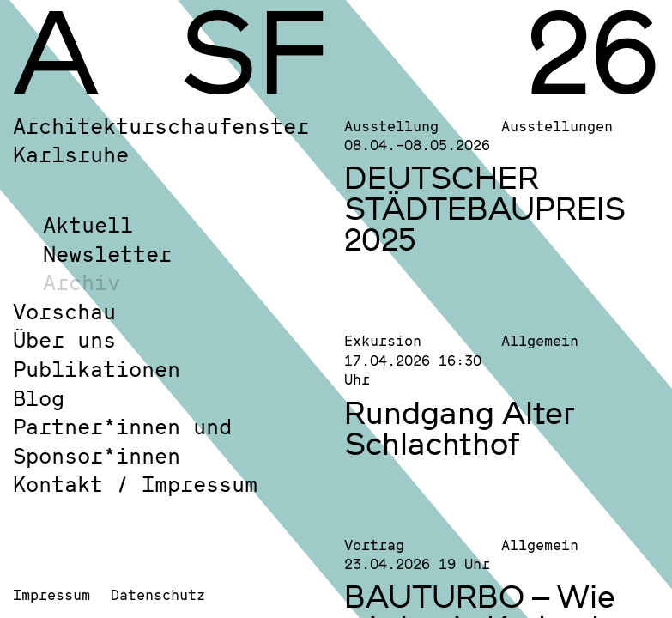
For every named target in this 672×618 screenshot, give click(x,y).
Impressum (51, 594)
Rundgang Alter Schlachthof (460, 427)
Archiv (82, 282)
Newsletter (107, 254)
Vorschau (64, 311)
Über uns (64, 339)
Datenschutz (158, 594)
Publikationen (97, 369)
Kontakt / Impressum (135, 484)
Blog (39, 398)
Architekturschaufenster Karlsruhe (161, 140)
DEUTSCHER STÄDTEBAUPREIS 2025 (485, 208)
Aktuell (88, 224)
